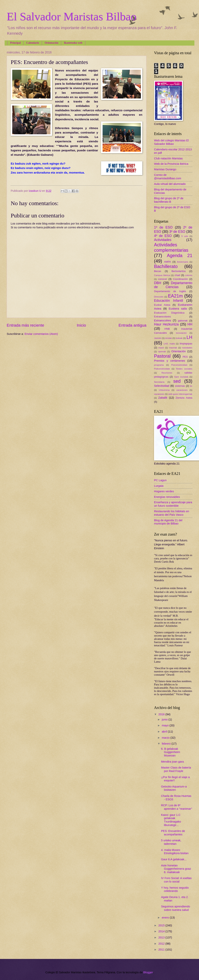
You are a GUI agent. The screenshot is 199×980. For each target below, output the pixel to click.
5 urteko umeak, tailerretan (171, 842)
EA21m (175, 296)
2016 (162, 714)
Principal (15, 43)
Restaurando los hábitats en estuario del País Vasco (172, 513)
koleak (179, 338)
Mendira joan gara (172, 762)
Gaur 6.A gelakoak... (174, 859)
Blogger (148, 972)
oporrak (162, 351)
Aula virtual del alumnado (170, 184)
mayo (166, 725)
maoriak (173, 348)
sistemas (180, 386)
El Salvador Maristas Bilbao (72, 16)
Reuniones (167, 373)
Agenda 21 (180, 256)
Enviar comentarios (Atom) (41, 334)
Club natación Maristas (168, 158)
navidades (187, 348)
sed (177, 381)
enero (166, 918)
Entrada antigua (133, 325)
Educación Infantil (169, 301)
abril (165, 732)
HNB (167, 329)
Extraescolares (162, 317)
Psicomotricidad (179, 365)
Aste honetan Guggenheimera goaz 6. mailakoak (176, 869)
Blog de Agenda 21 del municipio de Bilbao (168, 522)
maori (161, 348)
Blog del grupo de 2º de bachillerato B (169, 200)
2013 (162, 937)
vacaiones (159, 394)
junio (165, 719)
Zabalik (163, 398)
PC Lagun (160, 480)
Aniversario (183, 262)
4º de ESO (163, 236)
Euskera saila (178, 309)
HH (190, 324)
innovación (181, 333)
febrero (167, 744)
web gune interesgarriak (180, 394)
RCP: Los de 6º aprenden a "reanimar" (177, 807)
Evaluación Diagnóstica (169, 313)
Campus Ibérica (162, 275)
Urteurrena (164, 390)
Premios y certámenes (170, 361)
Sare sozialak (181, 377)
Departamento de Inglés (170, 291)
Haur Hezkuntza (166, 324)
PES (185, 357)
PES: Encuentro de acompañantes (173, 833)
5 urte (185, 236)
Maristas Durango (165, 169)
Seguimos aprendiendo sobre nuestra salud (176, 908)
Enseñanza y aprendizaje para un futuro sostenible (173, 504)
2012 (162, 944)
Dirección (159, 297)
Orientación (51, 43)
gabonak (183, 321)
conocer (163, 279)
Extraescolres (163, 320)
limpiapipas (186, 344)
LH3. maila (169, 344)
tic (191, 386)
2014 (162, 931)
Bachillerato (166, 266)
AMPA (168, 262)
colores (189, 275)
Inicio (81, 325)
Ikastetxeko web (73, 43)
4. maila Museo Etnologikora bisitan (175, 852)
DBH (158, 283)
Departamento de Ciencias (173, 285)
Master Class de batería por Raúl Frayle (176, 769)
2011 (162, 950)
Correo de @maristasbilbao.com (168, 177)
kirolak (169, 338)
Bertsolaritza (179, 271)
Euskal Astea (162, 305)
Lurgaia (159, 486)
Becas (158, 271)
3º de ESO (177, 232)
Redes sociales (184, 369)
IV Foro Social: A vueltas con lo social (176, 880)
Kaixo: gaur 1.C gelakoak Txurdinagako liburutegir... (171, 820)
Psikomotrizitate (162, 369)
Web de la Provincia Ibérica (171, 164)
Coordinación (180, 279)
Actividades (163, 240)
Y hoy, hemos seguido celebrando (175, 889)
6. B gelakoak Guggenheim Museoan (171, 752)
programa (159, 365)
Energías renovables (167, 497)
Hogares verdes (164, 491)
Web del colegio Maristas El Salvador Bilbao (171, 142)
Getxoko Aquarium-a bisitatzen (174, 788)
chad (177, 275)
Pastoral (162, 356)
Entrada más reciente (25, 325)
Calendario (33, 43)
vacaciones (182, 390)
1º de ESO (163, 227)
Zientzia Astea (184, 398)
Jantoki (158, 338)
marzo (166, 738)
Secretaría (159, 382)
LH (189, 337)
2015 (162, 925)
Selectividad (162, 386)
